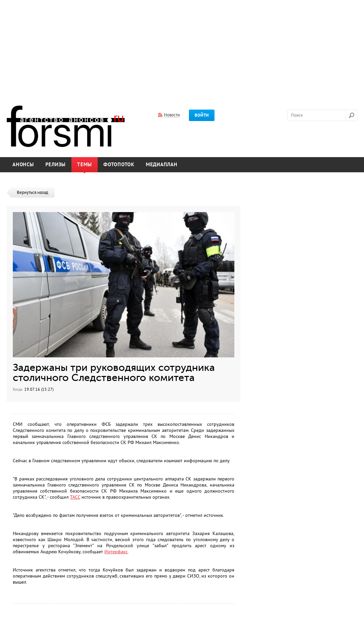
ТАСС (75, 497)
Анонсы (23, 165)
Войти (202, 115)
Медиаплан (162, 165)
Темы (85, 165)
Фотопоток (119, 165)
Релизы (56, 165)
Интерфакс (116, 552)
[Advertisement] (182, 48)
